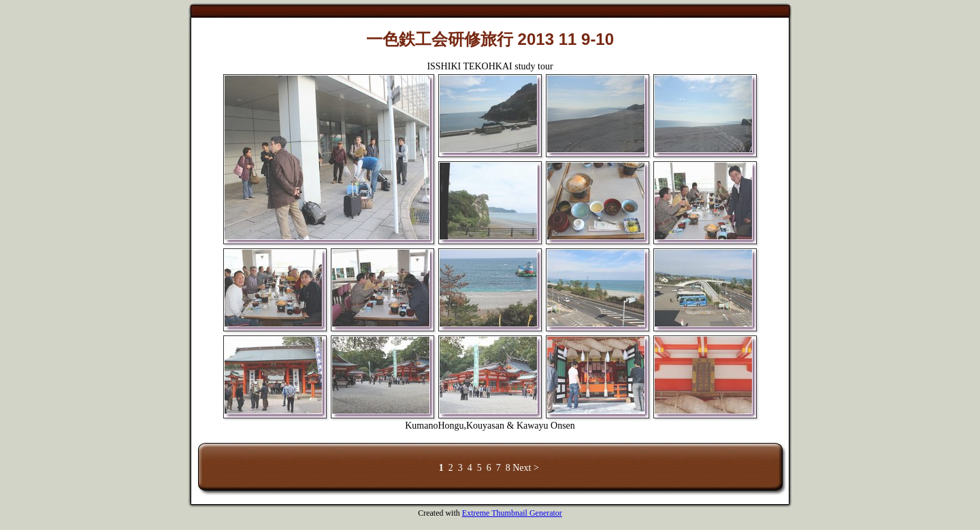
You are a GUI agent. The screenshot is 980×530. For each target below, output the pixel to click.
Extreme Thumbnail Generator (512, 513)
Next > (526, 468)
